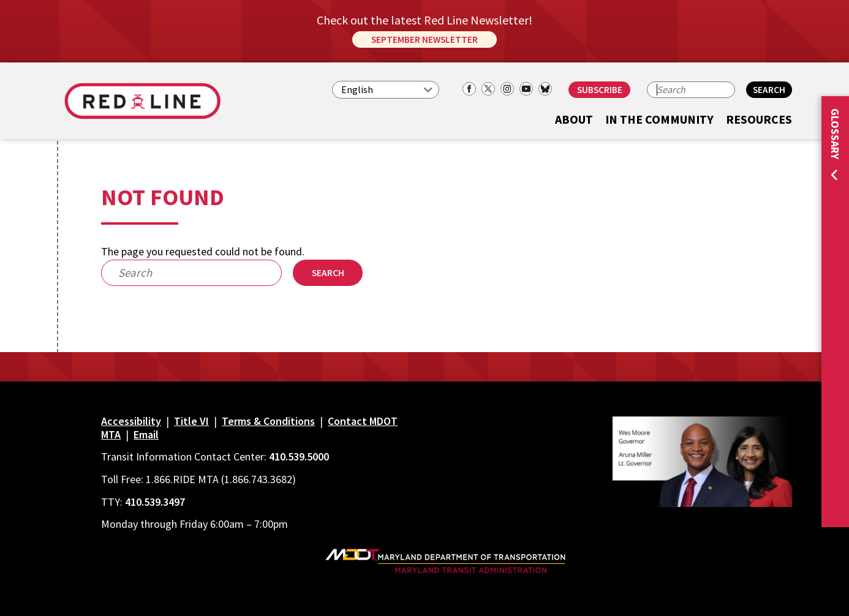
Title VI (191, 421)
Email (146, 434)
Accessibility (131, 421)
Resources (759, 120)
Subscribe (600, 90)
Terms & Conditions (268, 421)
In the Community (659, 120)
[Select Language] (386, 90)
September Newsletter (424, 39)
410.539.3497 (155, 502)
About (574, 120)
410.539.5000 (299, 456)
